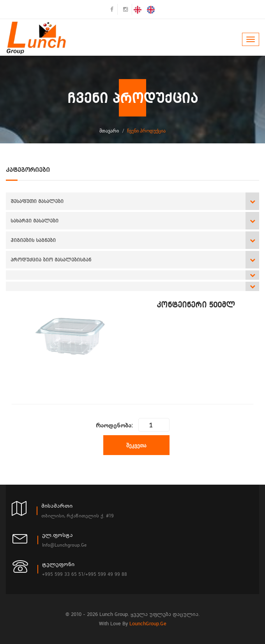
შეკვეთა (136, 445)
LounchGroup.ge (148, 624)
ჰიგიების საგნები (33, 240)
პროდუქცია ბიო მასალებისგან (51, 260)
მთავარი (109, 131)
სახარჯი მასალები (34, 221)
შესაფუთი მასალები (37, 201)
